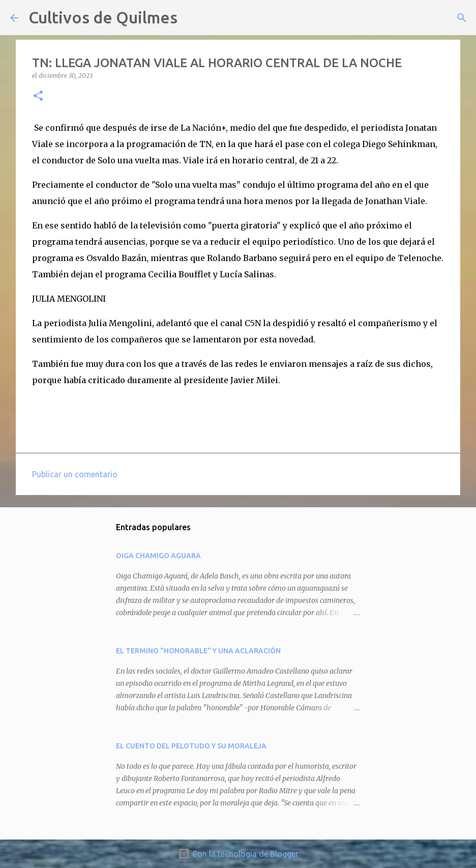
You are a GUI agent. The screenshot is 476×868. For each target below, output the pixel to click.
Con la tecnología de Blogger (238, 854)
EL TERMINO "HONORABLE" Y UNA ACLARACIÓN (198, 651)
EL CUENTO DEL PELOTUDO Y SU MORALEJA (191, 746)
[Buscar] (192, 18)
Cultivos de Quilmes (103, 17)
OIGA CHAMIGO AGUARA (158, 556)
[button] (38, 96)
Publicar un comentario (75, 474)
